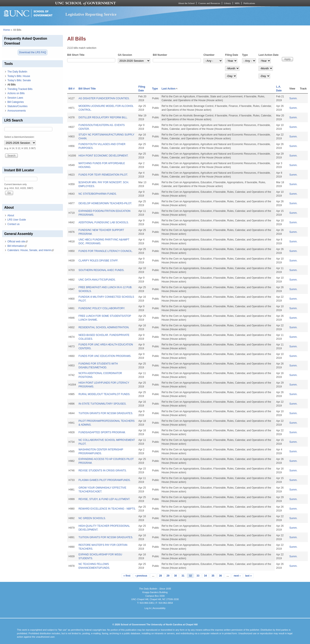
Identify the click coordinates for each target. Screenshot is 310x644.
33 (198, 576)
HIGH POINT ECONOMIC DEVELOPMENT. (104, 156)
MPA (237, 3)
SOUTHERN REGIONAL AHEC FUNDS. (101, 270)
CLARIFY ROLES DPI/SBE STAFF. (99, 261)
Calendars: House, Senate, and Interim (31, 250)
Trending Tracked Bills (20, 89)
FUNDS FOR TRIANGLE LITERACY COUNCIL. (106, 251)
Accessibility (159, 608)
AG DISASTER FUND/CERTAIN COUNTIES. (104, 98)
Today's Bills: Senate (19, 80)
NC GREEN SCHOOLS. (92, 518)
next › (237, 576)
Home (7, 30)
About (11, 215)
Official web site (18, 242)
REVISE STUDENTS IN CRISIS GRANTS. (103, 471)
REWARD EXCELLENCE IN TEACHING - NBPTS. (107, 509)
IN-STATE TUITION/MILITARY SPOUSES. (103, 404)
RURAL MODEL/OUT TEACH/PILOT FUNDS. (104, 394)
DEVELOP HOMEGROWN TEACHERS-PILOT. (105, 203)
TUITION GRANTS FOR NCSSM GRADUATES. (106, 413)
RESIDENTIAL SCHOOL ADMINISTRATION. (104, 327)
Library (227, 3)
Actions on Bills (16, 93)
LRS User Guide (17, 220)
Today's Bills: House (19, 76)
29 (168, 576)
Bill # (72, 89)
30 (175, 576)
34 (205, 576)
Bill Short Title (76, 55)
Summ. (293, 98)
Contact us (13, 224)
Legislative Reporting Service (91, 14)
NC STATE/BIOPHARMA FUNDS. (98, 194)
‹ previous (141, 576)
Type (245, 55)
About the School (186, 3)
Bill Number (160, 55)
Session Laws (15, 98)
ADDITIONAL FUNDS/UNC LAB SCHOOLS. (104, 222)
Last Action (170, 89)
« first (127, 576)
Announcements (17, 111)
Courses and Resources (209, 3)
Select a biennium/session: (19, 137)
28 (161, 576)
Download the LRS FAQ (33, 52)
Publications (249, 3)
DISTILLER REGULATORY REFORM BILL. (103, 117)
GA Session (125, 55)
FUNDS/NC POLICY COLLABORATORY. (102, 308)
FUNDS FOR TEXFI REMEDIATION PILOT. (103, 175)
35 (213, 576)
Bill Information (17, 246)
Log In (148, 608)
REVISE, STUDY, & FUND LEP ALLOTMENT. (104, 499)
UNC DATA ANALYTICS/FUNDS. (97, 280)
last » (248, 576)
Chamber (209, 55)
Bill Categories (16, 102)
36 (220, 576)
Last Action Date (268, 55)
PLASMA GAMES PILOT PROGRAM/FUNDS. (105, 480)
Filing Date (231, 55)
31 (183, 576)
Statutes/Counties (17, 106)
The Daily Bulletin (17, 72)
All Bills (12, 85)
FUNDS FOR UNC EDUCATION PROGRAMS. (105, 356)
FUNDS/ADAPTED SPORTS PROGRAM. (102, 432)
